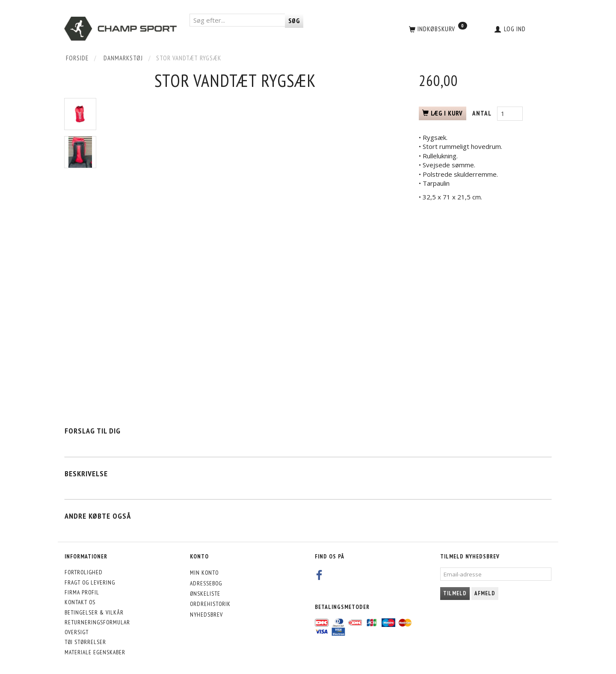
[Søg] (294, 21)
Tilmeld (455, 593)
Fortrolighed (84, 572)
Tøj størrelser (85, 642)
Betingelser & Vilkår (94, 612)
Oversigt (77, 632)
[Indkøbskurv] (437, 29)
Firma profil (82, 592)
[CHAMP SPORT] (120, 29)
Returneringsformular (97, 622)
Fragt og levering (90, 582)
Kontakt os (80, 602)
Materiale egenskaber (95, 652)
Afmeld (485, 593)
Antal (483, 113)
